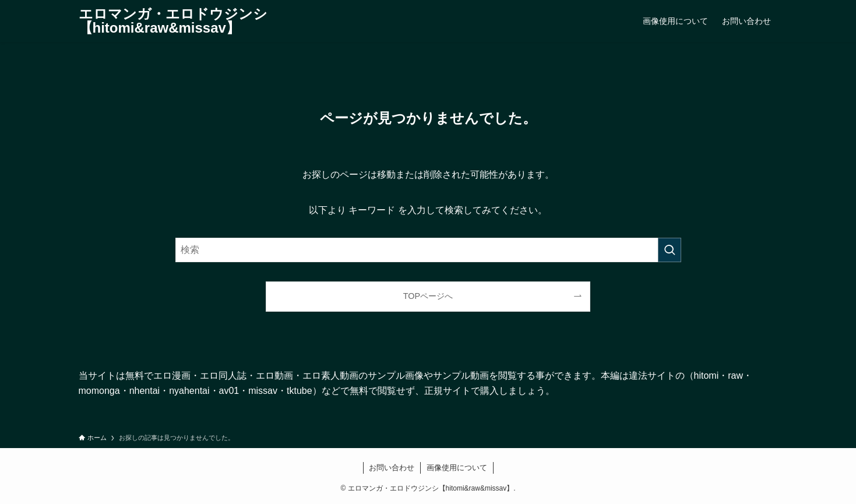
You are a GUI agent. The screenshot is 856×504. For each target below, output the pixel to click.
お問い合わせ (392, 468)
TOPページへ (428, 296)
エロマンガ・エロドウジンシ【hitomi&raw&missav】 (173, 21)
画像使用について (457, 468)
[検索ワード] (428, 250)
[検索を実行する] (670, 250)
